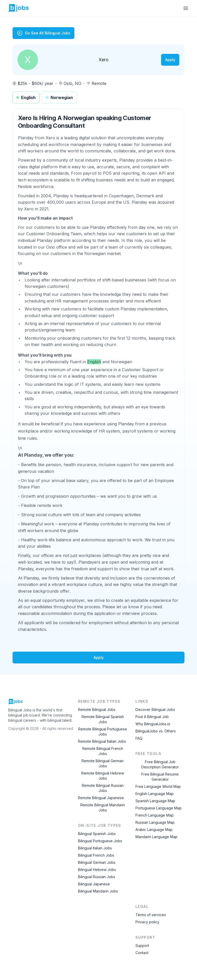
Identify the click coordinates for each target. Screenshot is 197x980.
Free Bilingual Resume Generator (160, 777)
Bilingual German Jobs (97, 862)
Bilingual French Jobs (96, 855)
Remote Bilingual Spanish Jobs (103, 719)
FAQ (139, 738)
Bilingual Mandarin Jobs (98, 891)
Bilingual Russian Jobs (97, 877)
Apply (170, 60)
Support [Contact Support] (142, 945)
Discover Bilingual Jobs (155, 709)
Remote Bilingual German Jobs (103, 763)
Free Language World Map (158, 786)
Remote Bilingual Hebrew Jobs (103, 776)
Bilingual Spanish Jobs (97, 834)
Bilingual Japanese (94, 884)
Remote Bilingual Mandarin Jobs (103, 807)
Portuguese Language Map (159, 808)
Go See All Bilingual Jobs (43, 33)
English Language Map (155, 794)
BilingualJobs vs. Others (156, 731)
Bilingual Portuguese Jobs (100, 841)
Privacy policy (147, 922)
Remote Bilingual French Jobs (103, 751)
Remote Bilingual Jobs (97, 709)
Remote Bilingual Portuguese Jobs (103, 732)
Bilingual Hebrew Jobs (97, 870)
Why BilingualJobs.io (153, 724)
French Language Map (155, 815)
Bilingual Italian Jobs (95, 848)
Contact (142, 953)
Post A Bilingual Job (152, 717)
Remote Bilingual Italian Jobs (102, 741)
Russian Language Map (155, 822)
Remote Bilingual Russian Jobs (103, 788)
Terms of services (151, 915)
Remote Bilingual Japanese (101, 798)
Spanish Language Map (155, 801)
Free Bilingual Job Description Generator (160, 764)
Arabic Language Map (154, 830)
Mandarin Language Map (156, 837)
